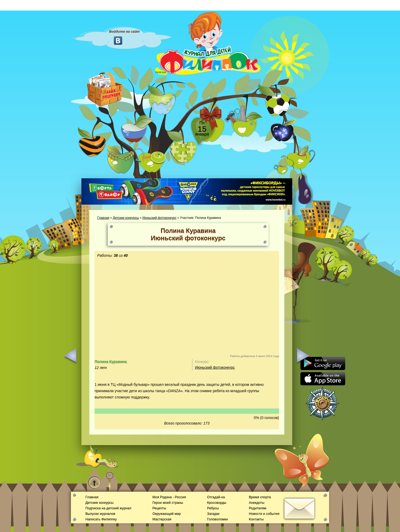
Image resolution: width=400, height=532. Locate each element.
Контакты (256, 519)
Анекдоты (257, 503)
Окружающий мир (166, 514)
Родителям (257, 508)
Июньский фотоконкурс (159, 218)
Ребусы (213, 508)
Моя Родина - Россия (169, 497)
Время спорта (260, 497)
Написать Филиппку (101, 519)
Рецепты (159, 508)
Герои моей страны (168, 503)
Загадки (213, 514)
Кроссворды (217, 503)
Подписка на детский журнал (108, 508)
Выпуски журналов (100, 514)
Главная (103, 218)
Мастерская (162, 519)
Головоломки (218, 519)
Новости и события (264, 514)
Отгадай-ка (216, 497)
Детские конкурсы (126, 218)
